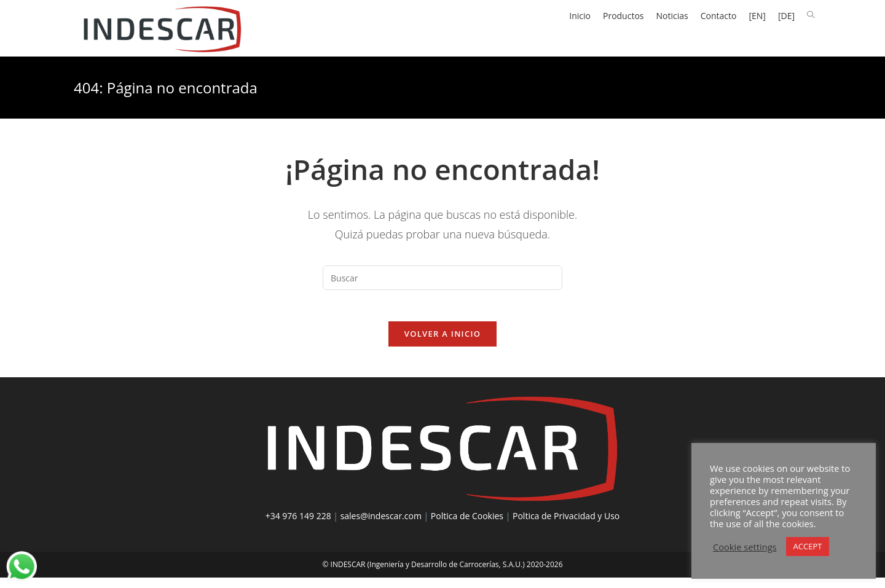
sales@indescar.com (381, 526)
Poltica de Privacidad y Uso (566, 526)
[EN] (757, 16)
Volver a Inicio (442, 343)
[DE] (786, 16)
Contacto (719, 16)
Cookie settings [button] (745, 547)
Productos (623, 16)
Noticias (672, 16)
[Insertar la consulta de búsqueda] (442, 282)
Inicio (580, 16)
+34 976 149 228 (298, 526)
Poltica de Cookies (467, 526)
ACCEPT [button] (808, 546)
